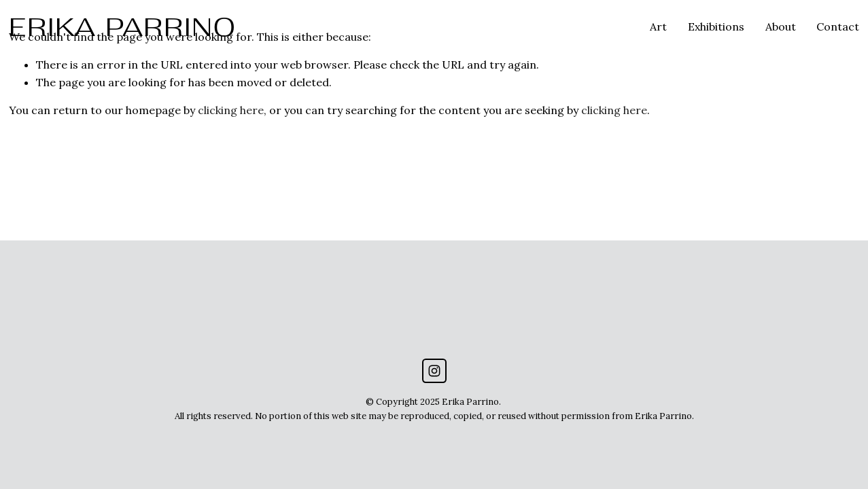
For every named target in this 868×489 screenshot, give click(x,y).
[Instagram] (434, 371)
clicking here (231, 110)
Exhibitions (716, 26)
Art (658, 26)
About (781, 26)
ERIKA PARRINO (123, 27)
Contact (838, 26)
